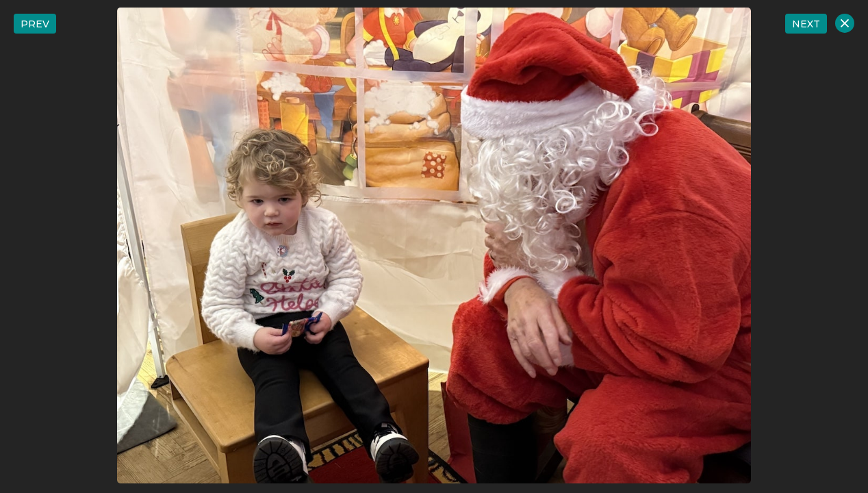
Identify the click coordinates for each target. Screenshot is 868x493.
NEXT (806, 24)
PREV (35, 24)
